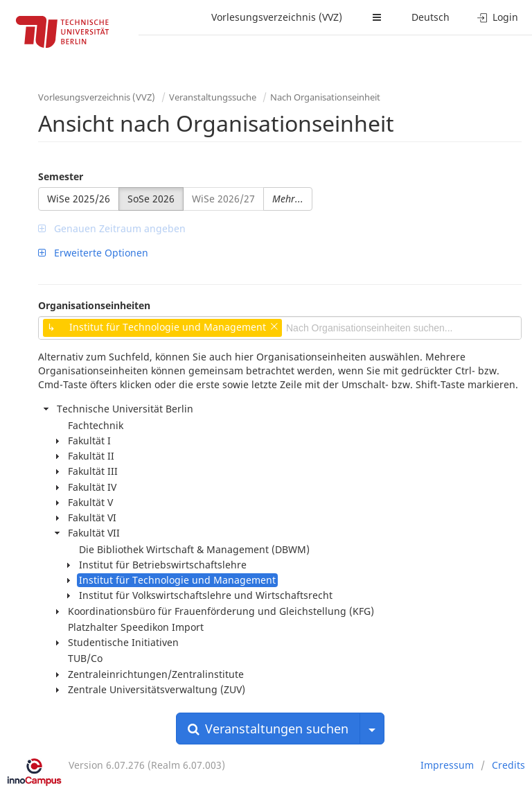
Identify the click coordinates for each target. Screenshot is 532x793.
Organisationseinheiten (94, 305)
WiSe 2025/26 (79, 199)
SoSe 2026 (151, 199)
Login (498, 17)
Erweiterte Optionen (93, 253)
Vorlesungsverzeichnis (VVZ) (277, 17)
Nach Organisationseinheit (325, 97)
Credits (508, 765)
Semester (61, 176)
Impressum (447, 765)
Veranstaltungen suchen (268, 729)
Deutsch (431, 17)
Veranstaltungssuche (213, 97)
